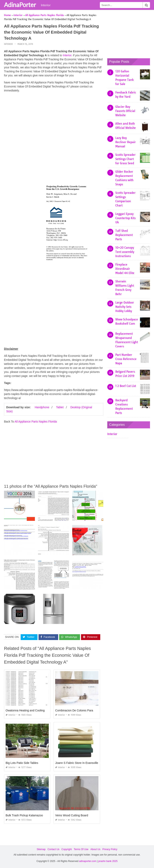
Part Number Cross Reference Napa (126, 359)
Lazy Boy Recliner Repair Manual (126, 142)
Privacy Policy (110, 849)
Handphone (42, 407)
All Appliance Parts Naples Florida (36, 422)
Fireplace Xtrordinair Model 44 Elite (125, 269)
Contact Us (53, 849)
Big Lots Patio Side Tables (22, 763)
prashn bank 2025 (108, 861)
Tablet (60, 407)
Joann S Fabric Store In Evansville (77, 763)
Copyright (66, 849)
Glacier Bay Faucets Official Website (125, 111)
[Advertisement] (54, 124)
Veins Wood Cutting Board (72, 815)
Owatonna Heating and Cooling (25, 710)
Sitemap (41, 849)
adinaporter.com (88, 861)
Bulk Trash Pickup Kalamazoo (24, 815)
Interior (46, 5)
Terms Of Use (81, 849)
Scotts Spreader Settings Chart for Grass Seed (125, 159)
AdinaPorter (20, 5)
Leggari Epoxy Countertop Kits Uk (125, 218)
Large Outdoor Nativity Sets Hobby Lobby (125, 307)
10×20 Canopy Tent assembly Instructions (125, 252)
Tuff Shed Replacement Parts (124, 235)
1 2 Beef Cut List (126, 386)
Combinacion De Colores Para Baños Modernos (85, 710)
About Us (95, 849)
